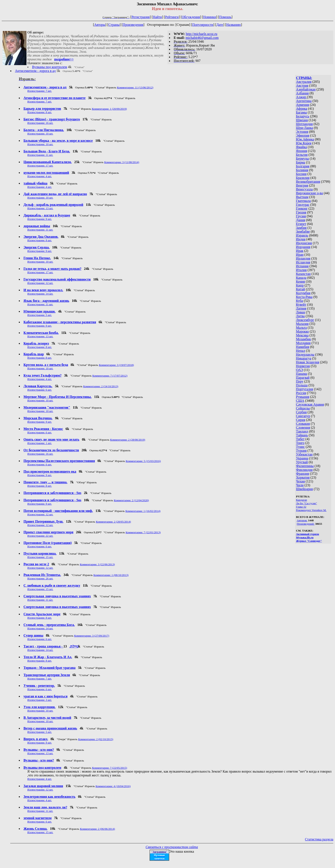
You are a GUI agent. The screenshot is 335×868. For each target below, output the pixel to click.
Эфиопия (303, 135)
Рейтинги (172, 17)
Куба (300, 301)
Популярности (203, 25)
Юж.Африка (305, 139)
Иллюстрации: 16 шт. (40, 123)
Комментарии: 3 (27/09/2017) (92, 636)
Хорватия (303, 477)
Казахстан (303, 274)
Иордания (303, 247)
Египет (301, 224)
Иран (300, 255)
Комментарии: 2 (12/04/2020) (131, 500)
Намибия (303, 347)
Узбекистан (304, 454)
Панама (302, 374)
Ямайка (302, 147)
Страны (114, 25)
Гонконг (302, 208)
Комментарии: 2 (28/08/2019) (128, 440)
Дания (301, 220)
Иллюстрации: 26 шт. (40, 578)
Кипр (300, 285)
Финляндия (304, 470)
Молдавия (303, 343)
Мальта (301, 328)
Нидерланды (305, 354)
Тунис (300, 447)
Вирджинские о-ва (310, 193)
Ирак (300, 251)
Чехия (300, 481)
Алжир (302, 97)
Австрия (302, 85)
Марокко (303, 331)
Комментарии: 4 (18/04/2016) (113, 786)
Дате (220, 25)
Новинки (210, 17)
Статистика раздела (319, 839)
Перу (300, 381)
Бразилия (303, 178)
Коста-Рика (304, 297)
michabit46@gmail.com (202, 38)
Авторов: (302, 520)
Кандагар (302, 500)
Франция (303, 474)
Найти (157, 17)
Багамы (302, 112)
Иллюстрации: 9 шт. (40, 219)
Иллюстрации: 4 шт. (40, 176)
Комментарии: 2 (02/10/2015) (96, 739)
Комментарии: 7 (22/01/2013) (143, 532)
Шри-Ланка (305, 128)
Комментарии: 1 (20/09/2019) (109, 109)
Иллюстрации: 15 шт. (40, 557)
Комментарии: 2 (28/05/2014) (113, 522)
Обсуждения (191, 17)
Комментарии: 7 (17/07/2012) (110, 376)
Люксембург (305, 320)
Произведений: (306, 524)
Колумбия (303, 293)
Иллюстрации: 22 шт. (40, 536)
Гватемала (303, 201)
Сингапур (303, 416)
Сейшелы (303, 408)
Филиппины (305, 466)
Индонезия (304, 243)
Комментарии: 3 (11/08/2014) (122, 162)
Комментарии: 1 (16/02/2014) (143, 511)
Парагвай (303, 378)
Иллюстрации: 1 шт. (40, 443)
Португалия (305, 389)
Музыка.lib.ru (305, 537)
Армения (303, 105)
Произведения (133, 25)
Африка (302, 109)
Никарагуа (304, 358)
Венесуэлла (304, 189)
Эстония (302, 132)
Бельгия (302, 155)
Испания (302, 266)
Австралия (304, 82)
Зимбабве (303, 232)
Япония (302, 151)
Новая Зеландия (308, 362)
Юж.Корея (304, 143)
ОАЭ (300, 370)
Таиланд (302, 431)
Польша (302, 385)
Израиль (302, 235)
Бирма (301, 162)
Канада (301, 278)
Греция (301, 212)
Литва (300, 316)
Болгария (303, 166)
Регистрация (141, 17)
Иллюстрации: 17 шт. (40, 166)
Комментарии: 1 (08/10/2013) (111, 575)
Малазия (302, 324)
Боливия (302, 170)
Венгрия (302, 185)
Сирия (301, 420)
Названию (234, 25)
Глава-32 (301, 507)
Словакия (303, 424)
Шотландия (304, 124)
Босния (301, 174)
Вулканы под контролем (50, 67)
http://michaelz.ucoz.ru (201, 34)
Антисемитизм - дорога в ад (35, 71)
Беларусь (303, 116)
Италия (301, 270)
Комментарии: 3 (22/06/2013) (97, 564)
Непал (301, 351)
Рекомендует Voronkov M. (311, 510)
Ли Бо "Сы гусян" (307, 503)
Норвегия (303, 366)
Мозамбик (304, 339)
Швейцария (305, 489)
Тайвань (302, 435)
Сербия (301, 412)
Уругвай (302, 462)
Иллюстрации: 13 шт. (40, 208)
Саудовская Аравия (310, 404)
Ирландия (303, 258)
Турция (301, 451)
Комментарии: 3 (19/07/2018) (116, 365)
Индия (301, 239)
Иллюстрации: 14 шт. (40, 294)
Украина (302, 458)
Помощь (225, 17)
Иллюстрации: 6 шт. (40, 390)
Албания (302, 93)
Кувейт (301, 305)
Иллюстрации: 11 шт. (40, 155)
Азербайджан (306, 89)
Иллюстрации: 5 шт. (40, 315)
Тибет (300, 439)
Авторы (100, 25)
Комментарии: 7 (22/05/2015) (110, 768)
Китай (301, 289)
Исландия (303, 262)
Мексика (302, 335)
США (300, 401)
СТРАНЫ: (304, 78)
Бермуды (303, 159)
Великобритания (308, 182)
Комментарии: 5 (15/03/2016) (143, 461)
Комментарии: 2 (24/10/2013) (101, 386)
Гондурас (303, 205)
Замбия (301, 228)
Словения (303, 427)
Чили (300, 485)
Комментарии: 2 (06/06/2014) (97, 829)
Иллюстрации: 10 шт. (40, 134)
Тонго (300, 443)
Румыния (303, 397)
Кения (301, 281)
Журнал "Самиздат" (309, 541)
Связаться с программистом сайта (172, 847)
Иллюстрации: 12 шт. (40, 283)
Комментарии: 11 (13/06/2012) (135, 87)
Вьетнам (302, 197)
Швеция (302, 120)
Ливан (301, 312)
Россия (301, 393)
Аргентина (304, 101)
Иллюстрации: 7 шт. (40, 91)
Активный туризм (308, 534)
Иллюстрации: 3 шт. (40, 700)
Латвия (301, 308)
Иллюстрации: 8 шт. (40, 112)
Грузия (301, 216)
